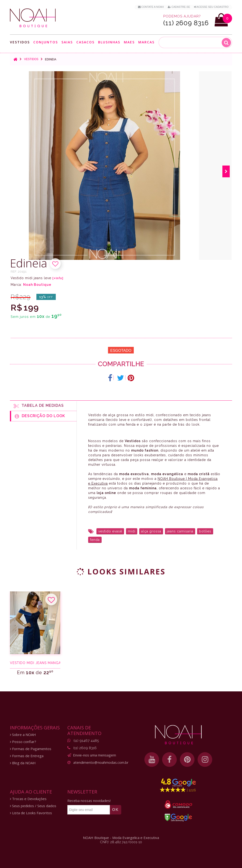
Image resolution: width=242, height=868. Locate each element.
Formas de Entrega (27, 756)
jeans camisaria (180, 531)
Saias (67, 42)
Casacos (85, 42)
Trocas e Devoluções (28, 799)
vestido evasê (110, 531)
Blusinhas (109, 42)
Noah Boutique (37, 285)
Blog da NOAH (23, 763)
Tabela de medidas (39, 406)
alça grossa (151, 531)
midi (132, 531)
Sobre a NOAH (23, 735)
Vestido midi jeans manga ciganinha (35, 663)
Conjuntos (46, 42)
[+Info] (58, 278)
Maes (129, 42)
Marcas (146, 42)
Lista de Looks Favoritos (31, 813)
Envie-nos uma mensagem (95, 755)
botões (205, 531)
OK (116, 810)
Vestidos (20, 42)
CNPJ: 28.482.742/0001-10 (121, 842)
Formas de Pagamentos (31, 749)
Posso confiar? (23, 742)
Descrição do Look (40, 416)
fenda (95, 540)
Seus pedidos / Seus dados (33, 806)
